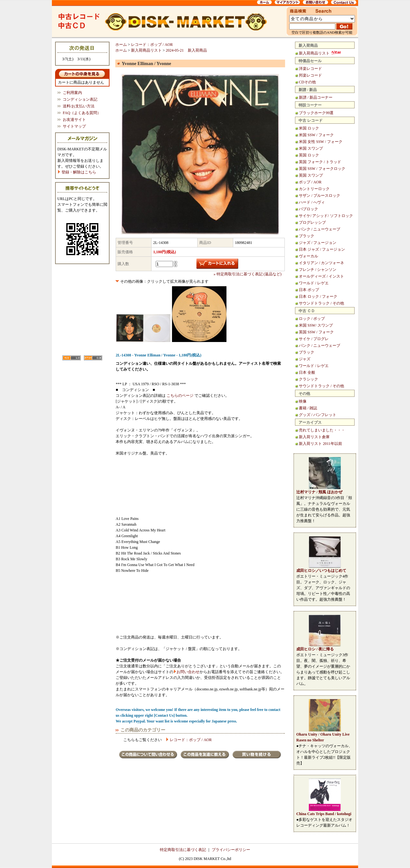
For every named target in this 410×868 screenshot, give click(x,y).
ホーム (121, 45)
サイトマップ (74, 126)
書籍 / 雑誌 (308, 408)
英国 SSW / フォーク (316, 332)
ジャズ (305, 359)
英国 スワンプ (311, 175)
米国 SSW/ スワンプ (316, 325)
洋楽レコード (310, 69)
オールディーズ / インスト (321, 276)
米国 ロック (309, 128)
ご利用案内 (72, 93)
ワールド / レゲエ (314, 283)
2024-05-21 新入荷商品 (186, 50)
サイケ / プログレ (314, 339)
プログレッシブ (312, 222)
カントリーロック (314, 189)
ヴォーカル (308, 256)
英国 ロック (309, 155)
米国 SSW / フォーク (316, 135)
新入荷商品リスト (320, 53)
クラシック (308, 379)
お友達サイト (74, 120)
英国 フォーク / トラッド (320, 162)
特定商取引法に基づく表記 (183, 850)
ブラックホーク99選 (316, 113)
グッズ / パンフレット (318, 415)
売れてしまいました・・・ (322, 430)
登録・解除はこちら (77, 172)
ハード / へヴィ (312, 202)
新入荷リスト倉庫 (314, 437)
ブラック (307, 236)
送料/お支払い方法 (79, 106)
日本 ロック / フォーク (318, 296)
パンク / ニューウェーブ (320, 229)
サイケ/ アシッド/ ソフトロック (326, 216)
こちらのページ (180, 396)
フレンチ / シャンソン (318, 270)
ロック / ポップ (312, 319)
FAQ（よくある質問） (82, 113)
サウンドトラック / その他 (321, 303)
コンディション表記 (80, 99)
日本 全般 (307, 372)
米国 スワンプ (311, 148)
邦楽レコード (310, 75)
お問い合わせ (188, 672)
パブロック (308, 209)
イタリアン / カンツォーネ (321, 263)
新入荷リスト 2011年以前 (320, 444)
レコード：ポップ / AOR (152, 45)
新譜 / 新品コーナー (316, 97)
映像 (303, 401)
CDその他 (307, 82)
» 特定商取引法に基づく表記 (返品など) (248, 274)
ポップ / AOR (310, 182)
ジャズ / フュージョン (318, 243)
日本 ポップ (309, 290)
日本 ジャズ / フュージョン (322, 249)
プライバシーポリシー (231, 850)
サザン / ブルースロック (320, 196)
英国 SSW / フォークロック (322, 169)
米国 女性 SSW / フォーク (321, 142)
